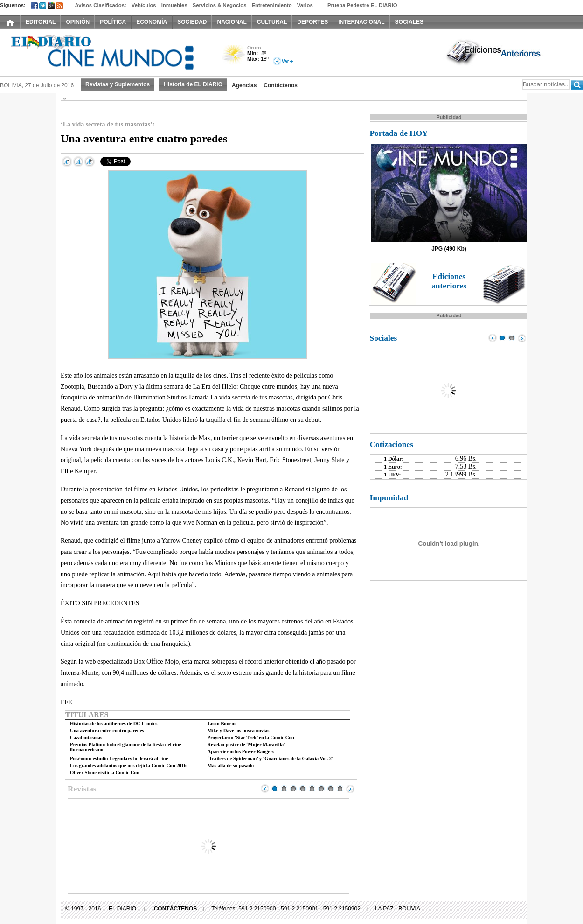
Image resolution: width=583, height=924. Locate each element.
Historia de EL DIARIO (193, 84)
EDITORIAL (41, 22)
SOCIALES (409, 22)
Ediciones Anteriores (494, 52)
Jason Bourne (222, 724)
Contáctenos (281, 85)
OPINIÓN (78, 22)
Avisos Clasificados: (100, 5)
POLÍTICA (113, 22)
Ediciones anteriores (449, 281)
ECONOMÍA (152, 22)
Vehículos (144, 5)
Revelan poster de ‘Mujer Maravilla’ (246, 745)
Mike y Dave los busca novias (239, 731)
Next (350, 789)
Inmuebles (174, 5)
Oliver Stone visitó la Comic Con (105, 773)
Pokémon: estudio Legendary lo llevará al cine (119, 759)
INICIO (10, 22)
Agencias (244, 85)
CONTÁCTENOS (176, 909)
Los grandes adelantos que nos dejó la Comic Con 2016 (128, 766)
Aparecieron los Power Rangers (241, 752)
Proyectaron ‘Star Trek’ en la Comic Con (251, 738)
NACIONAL (232, 22)
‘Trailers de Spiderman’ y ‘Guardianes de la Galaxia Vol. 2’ (271, 759)
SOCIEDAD (192, 22)
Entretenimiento (272, 5)
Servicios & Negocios (220, 5)
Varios (305, 5)
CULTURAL (272, 22)
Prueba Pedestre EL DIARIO (362, 5)
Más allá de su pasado (231, 766)
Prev (265, 789)
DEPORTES (312, 22)
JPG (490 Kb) (449, 249)
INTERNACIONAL (361, 22)
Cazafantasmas (86, 738)
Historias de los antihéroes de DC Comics (114, 724)
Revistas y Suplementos (118, 84)
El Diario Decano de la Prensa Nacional (105, 52)
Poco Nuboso (234, 58)
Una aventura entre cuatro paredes (107, 731)
